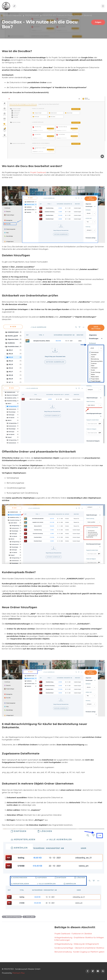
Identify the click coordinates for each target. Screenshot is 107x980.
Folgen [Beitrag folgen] (98, 22)
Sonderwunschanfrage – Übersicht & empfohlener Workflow (79, 948)
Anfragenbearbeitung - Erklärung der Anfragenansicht (77, 944)
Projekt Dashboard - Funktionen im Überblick (73, 934)
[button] (103, 6)
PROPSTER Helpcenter (12, 15)
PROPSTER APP (32, 15)
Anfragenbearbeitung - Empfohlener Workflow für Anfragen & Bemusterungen (79, 939)
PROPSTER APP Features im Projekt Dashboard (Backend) (67, 15)
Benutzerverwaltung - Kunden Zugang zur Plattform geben (79, 952)
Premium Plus (18, 973)
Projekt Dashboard (38, 172)
